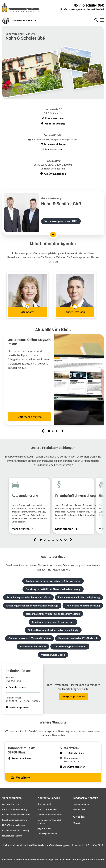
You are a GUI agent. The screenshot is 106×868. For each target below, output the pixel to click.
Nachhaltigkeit (80, 859)
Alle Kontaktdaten (53, 149)
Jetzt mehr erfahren (29, 417)
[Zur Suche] (96, 20)
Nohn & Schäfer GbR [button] (22, 20)
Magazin (77, 823)
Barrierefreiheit (63, 859)
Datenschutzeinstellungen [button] (41, 859)
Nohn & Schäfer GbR (89, 5)
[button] (27, 295)
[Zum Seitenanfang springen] (97, 857)
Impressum (8, 859)
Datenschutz (21, 859)
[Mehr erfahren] (53, 235)
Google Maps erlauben (74, 696)
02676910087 (72, 748)
